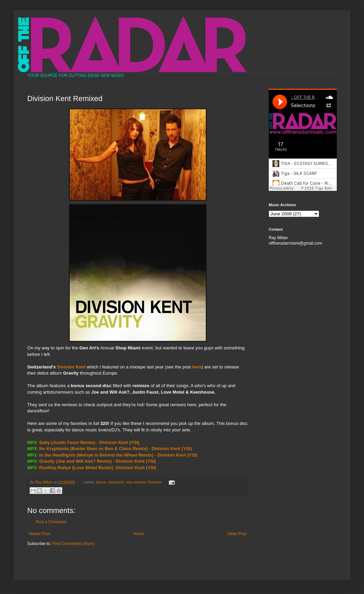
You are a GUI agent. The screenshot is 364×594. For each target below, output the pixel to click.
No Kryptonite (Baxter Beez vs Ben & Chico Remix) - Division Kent (110, 449)
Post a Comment (51, 522)
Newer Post (39, 534)
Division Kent (71, 367)
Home (139, 534)
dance (101, 482)
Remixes (155, 482)
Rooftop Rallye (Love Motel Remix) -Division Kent (92, 468)
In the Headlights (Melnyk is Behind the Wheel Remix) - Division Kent (113, 455)
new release (136, 482)
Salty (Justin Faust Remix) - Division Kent (84, 442)
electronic (116, 482)
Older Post (237, 534)
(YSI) (134, 442)
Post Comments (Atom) (73, 544)
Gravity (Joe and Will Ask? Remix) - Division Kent (92, 461)
